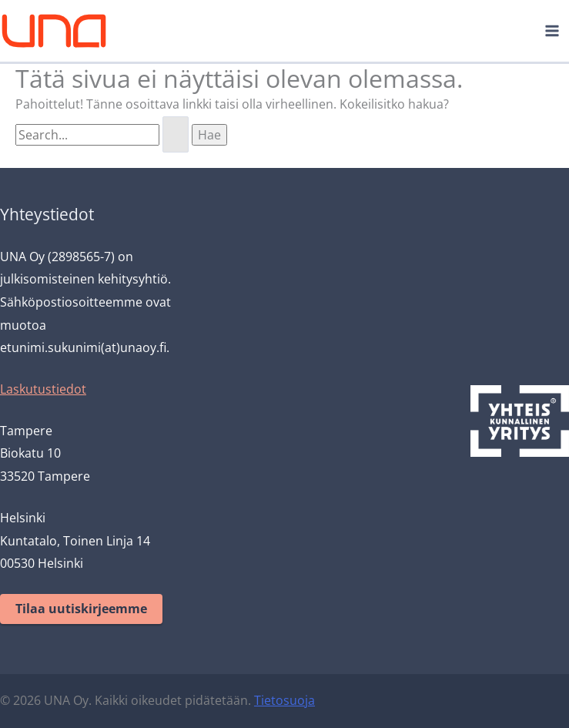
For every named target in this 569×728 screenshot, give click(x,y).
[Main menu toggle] (552, 31)
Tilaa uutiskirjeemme (81, 609)
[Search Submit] (176, 135)
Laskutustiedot (43, 389)
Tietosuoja (284, 700)
